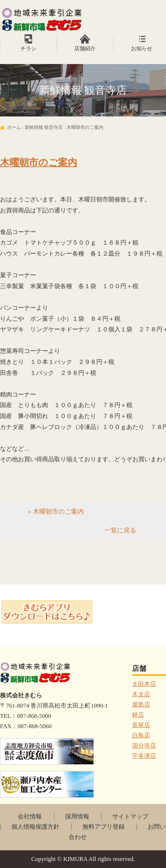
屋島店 (141, 705)
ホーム (14, 127)
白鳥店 (141, 735)
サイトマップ (130, 816)
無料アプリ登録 (104, 827)
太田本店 (144, 684)
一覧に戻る (120, 530)
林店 (138, 715)
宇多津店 (144, 756)
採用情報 (77, 816)
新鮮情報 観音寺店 (44, 127)
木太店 (141, 694)
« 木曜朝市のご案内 (56, 512)
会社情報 (30, 816)
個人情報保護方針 (35, 827)
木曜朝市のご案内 (85, 127)
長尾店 (141, 725)
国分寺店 (144, 746)
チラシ (28, 48)
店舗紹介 (85, 48)
